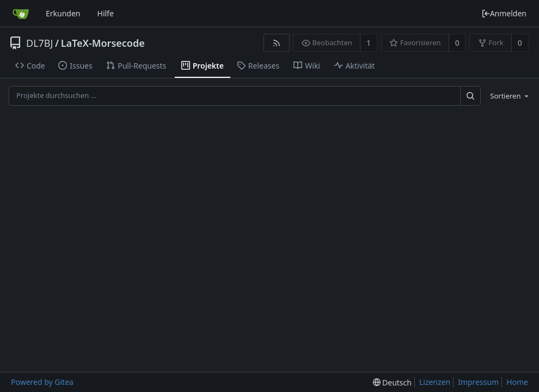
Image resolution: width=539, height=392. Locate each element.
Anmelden (504, 13)
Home (517, 382)
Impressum (478, 382)
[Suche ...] (470, 96)
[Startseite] (21, 14)
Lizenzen (435, 382)
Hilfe (106, 13)
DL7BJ (39, 43)
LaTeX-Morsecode (103, 43)
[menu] (507, 96)
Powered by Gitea (42, 382)
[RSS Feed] (276, 43)
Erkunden (63, 13)
